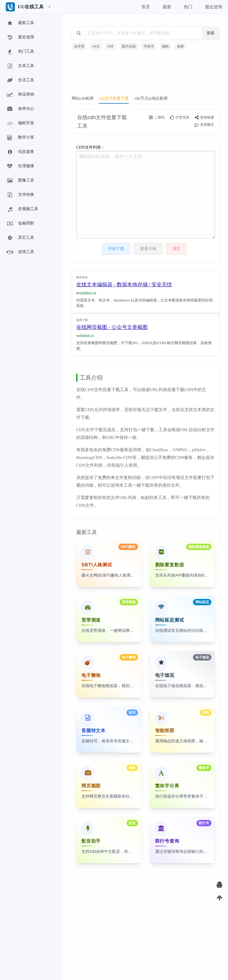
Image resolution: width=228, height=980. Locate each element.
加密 (180, 46)
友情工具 (20, 252)
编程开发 (20, 123)
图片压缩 (129, 46)
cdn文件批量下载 (114, 98)
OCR (96, 46)
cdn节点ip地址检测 (151, 98)
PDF (111, 46)
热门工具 (20, 52)
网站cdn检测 (83, 98)
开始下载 (116, 249)
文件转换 (20, 195)
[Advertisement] (146, 74)
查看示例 (148, 249)
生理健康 (20, 166)
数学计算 (20, 138)
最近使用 (20, 38)
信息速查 (20, 152)
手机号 (149, 46)
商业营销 (20, 95)
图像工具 (20, 181)
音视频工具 (22, 209)
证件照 (79, 46)
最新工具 (20, 23)
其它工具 (20, 238)
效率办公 (20, 109)
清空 (176, 249)
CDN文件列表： (146, 192)
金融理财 (20, 224)
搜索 (211, 33)
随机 (165, 46)
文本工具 (20, 66)
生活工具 (20, 80)
